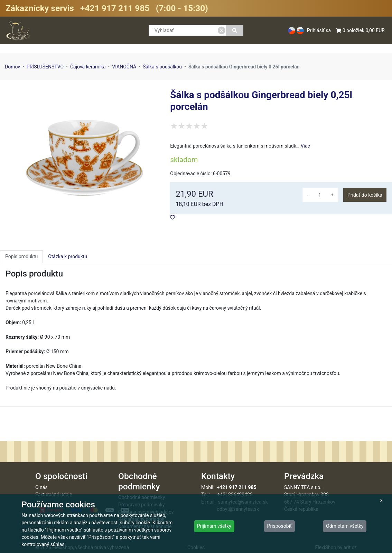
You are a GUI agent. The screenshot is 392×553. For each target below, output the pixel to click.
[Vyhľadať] (235, 30)
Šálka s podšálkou (162, 67)
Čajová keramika (88, 67)
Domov (12, 67)
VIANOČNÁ (124, 67)
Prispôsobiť (279, 526)
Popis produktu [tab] (21, 256)
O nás (41, 487)
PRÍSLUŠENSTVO (45, 67)
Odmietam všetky (345, 526)
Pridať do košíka (365, 195)
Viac (305, 146)
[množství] (320, 195)
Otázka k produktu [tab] (68, 256)
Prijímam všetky (214, 526)
